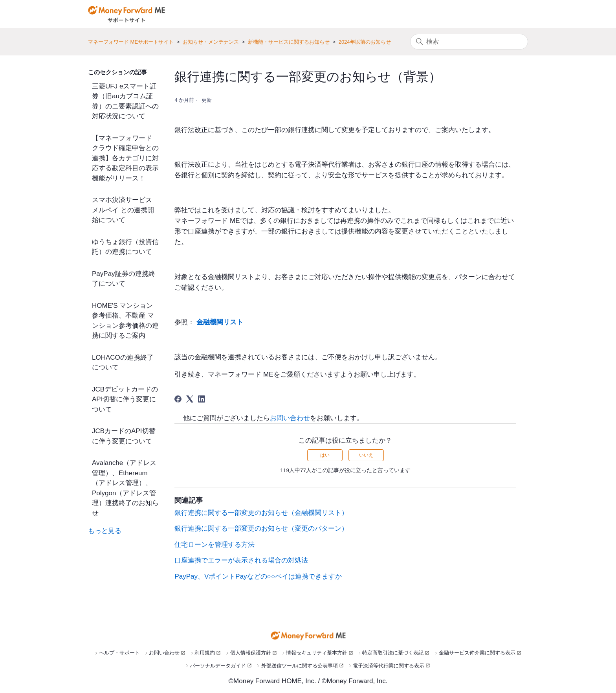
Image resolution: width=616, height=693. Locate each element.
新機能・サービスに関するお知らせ (289, 42)
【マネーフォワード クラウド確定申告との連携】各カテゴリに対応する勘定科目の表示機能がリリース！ (125, 158)
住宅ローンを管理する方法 (214, 545)
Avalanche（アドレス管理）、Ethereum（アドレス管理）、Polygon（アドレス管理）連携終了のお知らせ (125, 488)
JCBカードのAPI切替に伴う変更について (124, 436)
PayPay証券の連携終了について (124, 279)
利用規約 (205, 653)
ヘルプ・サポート (119, 653)
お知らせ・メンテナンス (211, 42)
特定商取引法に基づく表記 (393, 653)
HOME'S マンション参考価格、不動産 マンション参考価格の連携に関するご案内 (125, 321)
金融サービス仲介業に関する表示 (477, 653)
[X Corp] (190, 399)
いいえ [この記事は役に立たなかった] (366, 455)
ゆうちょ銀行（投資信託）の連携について (125, 247)
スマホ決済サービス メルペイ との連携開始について (123, 210)
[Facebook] (178, 399)
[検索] (469, 42)
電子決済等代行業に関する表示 (389, 666)
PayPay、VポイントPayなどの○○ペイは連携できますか (258, 576)
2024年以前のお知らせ (365, 42)
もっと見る (105, 531)
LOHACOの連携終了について (123, 363)
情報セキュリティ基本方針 (317, 653)
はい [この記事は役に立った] (325, 455)
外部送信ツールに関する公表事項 (300, 666)
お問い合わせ (290, 418)
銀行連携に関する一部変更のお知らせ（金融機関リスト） (261, 513)
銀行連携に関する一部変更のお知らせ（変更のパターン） (261, 528)
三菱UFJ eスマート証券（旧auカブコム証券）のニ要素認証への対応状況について (125, 101)
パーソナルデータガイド (218, 666)
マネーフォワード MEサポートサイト (131, 42)
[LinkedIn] (202, 399)
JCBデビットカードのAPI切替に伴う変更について (125, 399)
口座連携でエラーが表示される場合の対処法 (241, 560)
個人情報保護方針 (251, 653)
